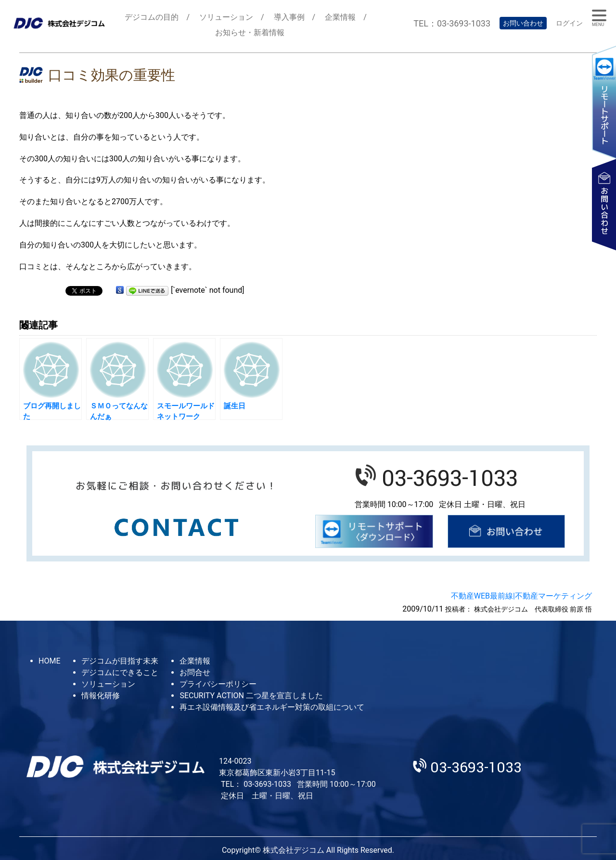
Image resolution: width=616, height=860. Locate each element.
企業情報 (340, 17)
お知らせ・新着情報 (250, 33)
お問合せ (195, 672)
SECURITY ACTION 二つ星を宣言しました (251, 696)
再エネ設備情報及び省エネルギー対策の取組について (272, 707)
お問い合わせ (523, 23)
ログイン (569, 23)
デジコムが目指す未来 (120, 661)
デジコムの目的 (152, 17)
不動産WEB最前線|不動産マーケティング (521, 596)
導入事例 (289, 17)
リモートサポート (604, 102)
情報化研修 (101, 696)
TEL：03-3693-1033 (452, 23)
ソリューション (226, 17)
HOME (49, 661)
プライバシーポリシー (218, 684)
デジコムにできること (120, 672)
